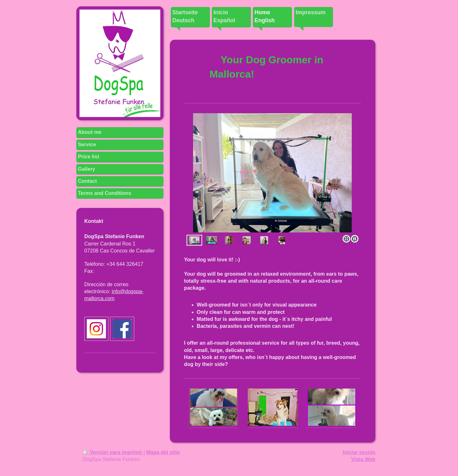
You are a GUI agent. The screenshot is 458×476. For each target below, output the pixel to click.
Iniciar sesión (359, 452)
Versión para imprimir (113, 452)
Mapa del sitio (163, 452)
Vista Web (363, 459)
